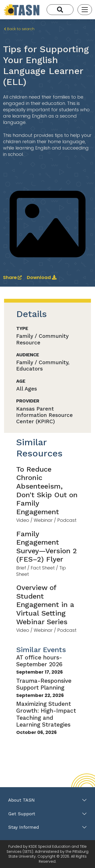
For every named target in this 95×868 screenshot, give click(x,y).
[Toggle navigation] (85, 10)
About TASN (21, 800)
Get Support (22, 814)
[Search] (60, 10)
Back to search (19, 29)
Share (13, 277)
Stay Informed (24, 827)
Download (42, 277)
